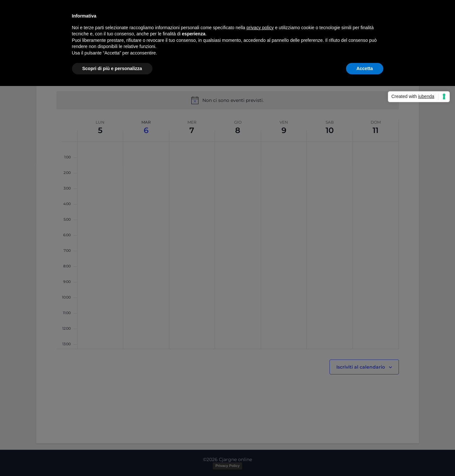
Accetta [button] (365, 68)
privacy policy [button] (260, 28)
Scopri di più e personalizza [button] (112, 68)
